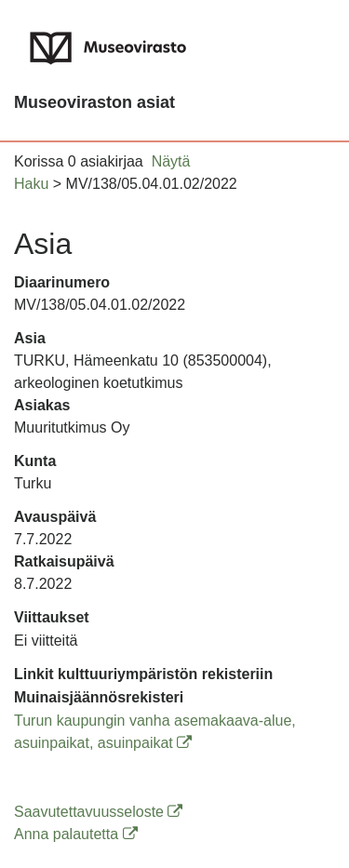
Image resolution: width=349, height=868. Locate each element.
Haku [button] (31, 184)
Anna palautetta (76, 834)
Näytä (171, 161)
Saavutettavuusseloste (98, 812)
